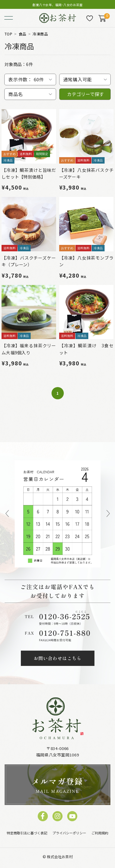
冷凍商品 (40, 34)
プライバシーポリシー (69, 833)
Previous (7, 514)
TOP (8, 34)
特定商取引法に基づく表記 (27, 833)
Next (108, 514)
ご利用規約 (100, 833)
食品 (23, 34)
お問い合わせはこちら (58, 658)
